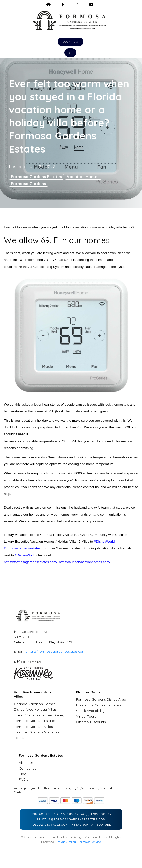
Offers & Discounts (91, 722)
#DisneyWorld (104, 541)
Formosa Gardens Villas (33, 727)
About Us (26, 763)
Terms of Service (89, 842)
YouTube (104, 825)
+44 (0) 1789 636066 (94, 814)
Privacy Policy (66, 842)
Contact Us (28, 768)
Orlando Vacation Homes (35, 704)
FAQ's (23, 779)
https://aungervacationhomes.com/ (84, 562)
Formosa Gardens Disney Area (101, 699)
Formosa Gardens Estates (36, 177)
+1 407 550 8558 (64, 814)
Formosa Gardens (28, 184)
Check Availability (90, 711)
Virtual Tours (86, 716)
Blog (23, 774)
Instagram (80, 825)
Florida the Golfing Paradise (99, 705)
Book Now (70, 42)
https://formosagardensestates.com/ (30, 562)
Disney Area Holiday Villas (35, 709)
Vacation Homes (83, 177)
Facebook (59, 825)
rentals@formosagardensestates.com (55, 651)
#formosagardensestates (22, 548)
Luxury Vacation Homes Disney (39, 715)
